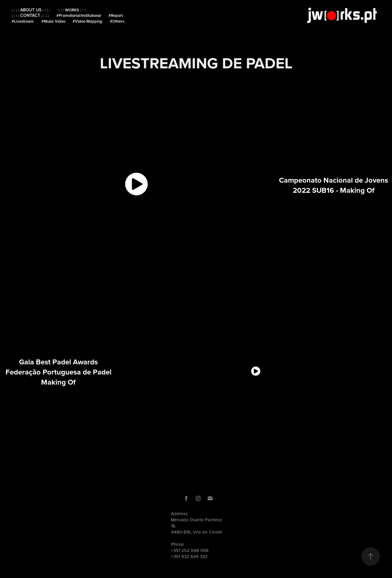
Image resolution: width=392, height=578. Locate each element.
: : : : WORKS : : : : (72, 10)
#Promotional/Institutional (79, 15)
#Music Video (53, 21)
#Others (117, 21)
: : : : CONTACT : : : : (30, 15)
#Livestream (23, 21)
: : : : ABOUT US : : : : (31, 10)
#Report (116, 15)
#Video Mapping (87, 21)
